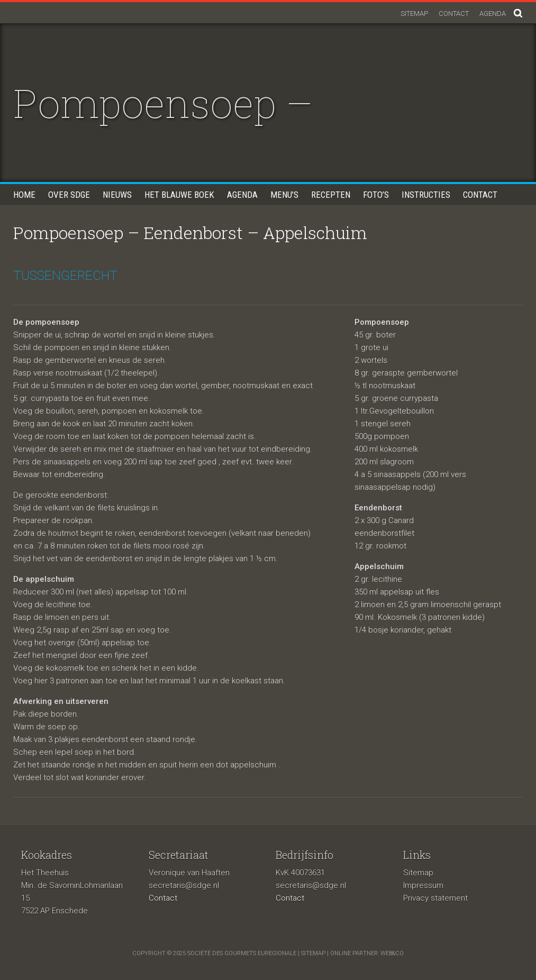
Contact (454, 13)
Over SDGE (69, 195)
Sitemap (414, 13)
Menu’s (284, 195)
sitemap (313, 953)
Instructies (426, 195)
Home (24, 195)
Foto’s (376, 195)
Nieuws (117, 195)
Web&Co (392, 953)
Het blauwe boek (179, 195)
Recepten (331, 195)
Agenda (493, 13)
